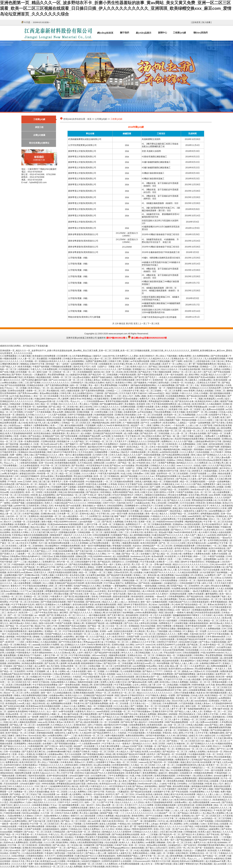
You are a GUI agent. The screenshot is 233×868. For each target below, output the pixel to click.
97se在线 (140, 794)
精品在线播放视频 (205, 498)
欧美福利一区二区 (173, 415)
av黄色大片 (138, 698)
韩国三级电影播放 (218, 396)
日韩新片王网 (115, 361)
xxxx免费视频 (139, 666)
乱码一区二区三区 (203, 492)
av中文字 (140, 645)
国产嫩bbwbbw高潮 (138, 682)
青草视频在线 (97, 396)
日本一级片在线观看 (174, 375)
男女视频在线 (53, 391)
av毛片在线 (152, 669)
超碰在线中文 (114, 730)
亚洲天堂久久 (41, 572)
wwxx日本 (151, 645)
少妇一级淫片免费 (119, 514)
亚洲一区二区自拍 (115, 372)
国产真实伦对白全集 (24, 399)
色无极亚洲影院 (102, 399)
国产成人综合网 (152, 468)
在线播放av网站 (30, 610)
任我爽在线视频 (128, 407)
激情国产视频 (165, 786)
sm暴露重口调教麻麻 (187, 578)
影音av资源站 (48, 476)
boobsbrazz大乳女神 (141, 556)
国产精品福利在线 (195, 596)
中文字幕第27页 (26, 701)
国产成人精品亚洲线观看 (88, 722)
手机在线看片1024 (173, 653)
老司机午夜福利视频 (106, 607)
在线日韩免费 (119, 551)
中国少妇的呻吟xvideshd (65, 522)
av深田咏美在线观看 (169, 452)
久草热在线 (170, 417)
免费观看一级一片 (157, 388)
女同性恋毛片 (147, 506)
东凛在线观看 (51, 492)
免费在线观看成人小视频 (175, 677)
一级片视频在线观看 (97, 615)
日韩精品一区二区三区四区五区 (76, 423)
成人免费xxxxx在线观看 (214, 409)
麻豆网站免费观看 (36, 826)
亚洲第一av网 (106, 631)
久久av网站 (108, 500)
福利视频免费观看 (71, 805)
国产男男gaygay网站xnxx (118, 848)
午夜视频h (79, 837)
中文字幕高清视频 (123, 685)
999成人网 (110, 754)
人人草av (66, 578)
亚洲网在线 (34, 516)
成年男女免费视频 (135, 551)
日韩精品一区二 (98, 848)
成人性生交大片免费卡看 (95, 618)
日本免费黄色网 (50, 369)
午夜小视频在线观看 (162, 372)
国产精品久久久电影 (18, 580)
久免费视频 (223, 436)
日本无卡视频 (179, 412)
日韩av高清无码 (121, 572)
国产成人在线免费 (33, 749)
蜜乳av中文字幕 (48, 567)
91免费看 (176, 588)
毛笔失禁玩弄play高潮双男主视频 (212, 460)
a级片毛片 (143, 359)
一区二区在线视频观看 (82, 372)
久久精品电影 (108, 599)
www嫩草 (36, 578)
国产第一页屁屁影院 (208, 698)
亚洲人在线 (164, 666)
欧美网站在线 (111, 567)
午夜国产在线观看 (64, 623)
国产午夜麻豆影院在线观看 (150, 375)
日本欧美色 (51, 679)
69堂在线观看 (212, 658)
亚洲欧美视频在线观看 (208, 468)
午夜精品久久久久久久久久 (52, 765)
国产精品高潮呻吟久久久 (105, 733)
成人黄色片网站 (192, 375)
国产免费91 (85, 444)
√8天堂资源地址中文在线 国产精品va (103, 465)
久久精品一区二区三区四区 (143, 765)
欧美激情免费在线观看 (59, 543)
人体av (65, 706)
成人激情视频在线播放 (140, 535)
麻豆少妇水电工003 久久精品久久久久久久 (100, 407)
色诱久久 (101, 425)
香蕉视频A (199, 449)
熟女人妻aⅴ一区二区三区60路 (26, 530)
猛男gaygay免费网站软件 (129, 687)
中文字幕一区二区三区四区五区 (45, 824)
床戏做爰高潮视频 (165, 760)
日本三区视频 (116, 412)
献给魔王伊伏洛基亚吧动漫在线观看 (198, 588)
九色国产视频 (7, 506)
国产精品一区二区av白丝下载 (20, 626)
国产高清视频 (125, 369)
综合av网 (4, 492)
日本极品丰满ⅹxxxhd (73, 359)
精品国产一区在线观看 (85, 746)
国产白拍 (129, 623)
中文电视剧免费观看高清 (71, 369)
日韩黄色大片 (62, 564)
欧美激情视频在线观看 (66, 463)
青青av (229, 361)
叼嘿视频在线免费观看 (62, 367)
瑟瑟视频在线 (219, 717)
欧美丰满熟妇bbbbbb (43, 653)
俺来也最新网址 (36, 631)
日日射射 (159, 506)
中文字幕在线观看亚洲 (221, 607)
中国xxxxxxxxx (148, 738)
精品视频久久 (27, 444)
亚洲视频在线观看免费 (19, 449)
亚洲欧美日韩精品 (166, 610)
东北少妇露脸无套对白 (83, 393)
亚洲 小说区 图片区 (86, 527)
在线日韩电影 (203, 661)
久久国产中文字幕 (106, 802)
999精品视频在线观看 (83, 800)
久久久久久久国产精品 (191, 484)
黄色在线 (152, 575)
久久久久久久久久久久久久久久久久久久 (23, 431)
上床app (125, 746)
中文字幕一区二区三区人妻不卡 (163, 709)
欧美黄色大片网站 (124, 383)
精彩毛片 (40, 605)
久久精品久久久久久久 (39, 580)
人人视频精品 (145, 810)
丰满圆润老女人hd (171, 484)
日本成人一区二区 (9, 840)
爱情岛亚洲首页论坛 (124, 658)
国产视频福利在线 (22, 797)
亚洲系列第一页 (160, 380)
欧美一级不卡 (152, 599)
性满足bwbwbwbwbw (58, 524)
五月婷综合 (66, 677)
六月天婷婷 (207, 615)
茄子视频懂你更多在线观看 (76, 420)
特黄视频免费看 (76, 524)
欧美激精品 (30, 377)
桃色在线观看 (225, 474)
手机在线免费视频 (163, 412)
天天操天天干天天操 (132, 428)
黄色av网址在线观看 (61, 818)
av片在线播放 (128, 465)
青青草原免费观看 (139, 401)
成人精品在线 (17, 439)
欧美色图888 (21, 711)
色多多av (137, 546)
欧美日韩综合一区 (199, 727)
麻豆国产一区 (99, 770)
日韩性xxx (50, 519)
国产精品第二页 (32, 567)
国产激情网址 (76, 548)
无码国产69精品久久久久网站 (93, 554)
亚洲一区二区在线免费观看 (205, 476)
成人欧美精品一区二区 (133, 409)
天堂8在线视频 (79, 826)
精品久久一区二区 (37, 768)
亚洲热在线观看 (213, 439)
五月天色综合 (184, 570)
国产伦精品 (136, 752)
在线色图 (5, 647)
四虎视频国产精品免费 (90, 436)
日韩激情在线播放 (188, 621)
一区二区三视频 (220, 546)
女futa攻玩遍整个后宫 (80, 776)
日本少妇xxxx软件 (218, 564)
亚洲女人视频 (27, 588)
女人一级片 (52, 711)
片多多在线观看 (79, 671)
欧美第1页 (70, 722)
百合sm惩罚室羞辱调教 (174, 650)
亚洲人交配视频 (30, 781)
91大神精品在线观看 (98, 498)
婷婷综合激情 (72, 765)
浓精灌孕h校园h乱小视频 (89, 487)
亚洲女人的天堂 (123, 564)
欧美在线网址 (170, 423)
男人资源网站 (219, 813)
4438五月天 (78, 802)
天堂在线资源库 (197, 658)
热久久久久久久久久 (69, 404)
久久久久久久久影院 (15, 468)
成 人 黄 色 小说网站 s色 (130, 567)
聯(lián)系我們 (201, 33)
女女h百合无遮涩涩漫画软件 (154, 637)
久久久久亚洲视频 (80, 543)
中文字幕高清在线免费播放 (35, 586)
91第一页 (38, 444)
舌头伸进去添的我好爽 (190, 369)
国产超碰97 (60, 781)
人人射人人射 (99, 634)
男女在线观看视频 (223, 757)
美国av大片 (199, 671)
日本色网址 (182, 784)
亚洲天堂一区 (147, 615)
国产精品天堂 (145, 372)
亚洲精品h (23, 452)
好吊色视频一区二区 (26, 372)
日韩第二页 (220, 391)
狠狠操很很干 (57, 535)
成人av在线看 (188, 498)
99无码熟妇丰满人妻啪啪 (28, 637)
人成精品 (182, 423)
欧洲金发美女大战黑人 (76, 417)
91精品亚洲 (150, 431)
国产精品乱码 (111, 393)
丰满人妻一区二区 (121, 840)
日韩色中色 (52, 701)
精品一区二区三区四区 (127, 762)
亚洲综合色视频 (214, 503)
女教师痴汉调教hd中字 (210, 663)
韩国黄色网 (7, 797)
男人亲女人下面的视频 (167, 356)
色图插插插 (24, 369)
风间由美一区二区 (47, 484)
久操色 (163, 784)
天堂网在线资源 (48, 441)
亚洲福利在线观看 (90, 471)
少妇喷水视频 (31, 548)
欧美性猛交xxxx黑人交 (39, 409)
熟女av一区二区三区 (14, 693)
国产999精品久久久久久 (47, 455)
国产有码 (125, 722)
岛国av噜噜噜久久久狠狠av (184, 487)
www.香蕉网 (189, 391)
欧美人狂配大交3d (144, 492)
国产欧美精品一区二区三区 (146, 639)
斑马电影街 (13, 474)
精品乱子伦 (40, 626)
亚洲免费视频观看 (12, 687)
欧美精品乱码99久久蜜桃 (207, 401)
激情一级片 (146, 602)
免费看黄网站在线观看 (16, 717)
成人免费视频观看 (115, 623)
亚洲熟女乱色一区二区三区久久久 (187, 359)
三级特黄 (99, 393)
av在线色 (212, 535)
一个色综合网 (178, 425)
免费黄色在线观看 (141, 719)
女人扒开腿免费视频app (81, 356)
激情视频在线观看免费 (202, 786)
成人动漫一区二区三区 (194, 431)
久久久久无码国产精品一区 (85, 674)
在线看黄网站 (176, 407)
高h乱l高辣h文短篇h (189, 642)
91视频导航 (36, 447)
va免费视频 (16, 669)
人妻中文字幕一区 (93, 524)
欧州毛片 (180, 551)
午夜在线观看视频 (100, 610)
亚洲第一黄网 (131, 498)
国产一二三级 (21, 562)
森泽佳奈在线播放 (206, 674)
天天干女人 (157, 717)
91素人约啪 (135, 776)
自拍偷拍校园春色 (35, 503)
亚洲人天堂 (159, 829)
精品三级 (117, 409)
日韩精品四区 (60, 832)
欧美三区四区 (159, 744)
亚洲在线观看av (61, 738)
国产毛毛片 (151, 377)
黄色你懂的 (88, 506)
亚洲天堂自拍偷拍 (85, 591)
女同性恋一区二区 (173, 506)
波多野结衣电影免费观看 (134, 669)
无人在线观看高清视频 (215, 359)
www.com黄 (21, 540)
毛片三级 (43, 543)
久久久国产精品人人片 (41, 551)
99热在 (180, 460)
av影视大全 (75, 738)
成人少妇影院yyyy (12, 425)
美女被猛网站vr (52, 546)
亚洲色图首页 (157, 850)
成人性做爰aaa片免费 (216, 861)
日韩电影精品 (134, 591)
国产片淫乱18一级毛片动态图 (97, 495)
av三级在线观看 (37, 591)
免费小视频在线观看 (115, 736)
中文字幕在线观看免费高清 (164, 404)
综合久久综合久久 (170, 369)
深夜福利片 (147, 757)
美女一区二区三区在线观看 (47, 396)
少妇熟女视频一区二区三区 (169, 431)
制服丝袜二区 (170, 717)
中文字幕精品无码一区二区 (119, 768)
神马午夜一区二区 (65, 562)
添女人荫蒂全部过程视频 (163, 399)
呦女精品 (222, 364)
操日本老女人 (226, 468)
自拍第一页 (167, 658)
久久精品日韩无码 (102, 551)
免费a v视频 (141, 396)
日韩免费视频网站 (177, 596)
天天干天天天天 (140, 607)
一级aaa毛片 (226, 538)
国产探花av (112, 826)
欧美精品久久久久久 (222, 490)
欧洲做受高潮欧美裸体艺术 (135, 588)
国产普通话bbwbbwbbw (190, 428)
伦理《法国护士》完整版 (103, 367)
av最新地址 (219, 858)
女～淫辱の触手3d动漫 (161, 564)
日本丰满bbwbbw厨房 (216, 637)
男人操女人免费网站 (48, 808)
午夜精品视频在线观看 (110, 858)
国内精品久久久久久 (167, 634)
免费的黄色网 (226, 671)
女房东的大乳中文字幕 (33, 709)
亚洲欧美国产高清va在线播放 (202, 377)
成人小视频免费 (174, 768)
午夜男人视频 (48, 575)
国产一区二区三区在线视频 (77, 468)
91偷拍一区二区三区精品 (145, 610)
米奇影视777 (118, 479)
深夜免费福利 (141, 388)
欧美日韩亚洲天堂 (28, 762)
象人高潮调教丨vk (90, 409)
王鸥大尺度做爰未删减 (185, 693)
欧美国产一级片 (134, 548)
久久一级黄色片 (124, 744)
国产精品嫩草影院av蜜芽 (112, 404)
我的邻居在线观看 (206, 580)
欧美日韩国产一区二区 (41, 738)
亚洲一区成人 (91, 594)
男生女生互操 (153, 840)
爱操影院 (20, 415)
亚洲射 (126, 361)
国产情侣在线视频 (90, 749)
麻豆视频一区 (82, 637)
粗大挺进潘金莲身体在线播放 (114, 757)
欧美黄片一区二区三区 (217, 765)
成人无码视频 (192, 810)
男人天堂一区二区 (140, 564)
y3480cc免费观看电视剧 (146, 613)
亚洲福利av (178, 524)
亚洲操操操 (134, 626)
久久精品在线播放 (49, 642)
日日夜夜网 (63, 356)
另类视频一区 (151, 746)
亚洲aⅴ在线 (150, 409)
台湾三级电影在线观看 (61, 479)
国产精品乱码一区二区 (27, 484)
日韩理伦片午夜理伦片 (167, 642)
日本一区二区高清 (215, 754)
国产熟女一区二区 (131, 554)
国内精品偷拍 (65, 768)
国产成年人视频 (206, 479)
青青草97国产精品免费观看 (67, 727)
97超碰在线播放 (47, 548)
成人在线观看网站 (76, 361)
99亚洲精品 (87, 399)
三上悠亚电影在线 (202, 361)
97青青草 (82, 447)
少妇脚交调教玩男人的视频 (211, 487)
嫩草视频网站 (212, 594)
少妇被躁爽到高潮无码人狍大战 (190, 765)
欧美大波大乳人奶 (38, 423)
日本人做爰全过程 (216, 639)
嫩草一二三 (64, 701)
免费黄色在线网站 (64, 500)
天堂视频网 (91, 425)
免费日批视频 (209, 428)
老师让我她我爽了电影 (23, 417)
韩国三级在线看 (166, 613)
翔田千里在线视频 (76, 602)
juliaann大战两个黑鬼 (26, 698)
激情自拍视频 (138, 848)
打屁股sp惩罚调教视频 (46, 498)
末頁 (157, 323)
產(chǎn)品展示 (144, 33)
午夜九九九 (36, 369)
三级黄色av (115, 452)
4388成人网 (164, 586)
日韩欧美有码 (86, 765)
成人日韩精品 (175, 631)
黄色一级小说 (152, 514)
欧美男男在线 (70, 447)
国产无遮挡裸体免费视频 (57, 385)
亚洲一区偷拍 (21, 436)
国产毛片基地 (219, 423)
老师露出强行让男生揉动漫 (19, 618)
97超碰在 (8, 666)
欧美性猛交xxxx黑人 (66, 850)
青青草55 (208, 858)
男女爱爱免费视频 (56, 375)
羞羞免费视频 (10, 655)
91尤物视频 (154, 607)
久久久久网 (202, 415)
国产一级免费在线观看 (70, 685)
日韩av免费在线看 (28, 471)
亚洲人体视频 (162, 407)
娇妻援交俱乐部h (28, 474)
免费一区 (120, 599)
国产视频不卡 (72, 444)
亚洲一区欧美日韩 (144, 690)
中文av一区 (191, 551)
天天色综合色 (41, 834)
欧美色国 (163, 669)
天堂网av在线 (103, 527)
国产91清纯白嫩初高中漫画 (35, 380)
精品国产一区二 (138, 425)
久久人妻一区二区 (27, 359)
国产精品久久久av (111, 717)
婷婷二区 (54, 586)
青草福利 (164, 824)
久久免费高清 (201, 463)
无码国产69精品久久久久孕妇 (59, 634)
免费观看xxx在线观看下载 (35, 741)
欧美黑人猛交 (205, 832)
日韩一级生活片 (183, 610)
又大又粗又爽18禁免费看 (108, 746)
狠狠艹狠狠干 (119, 447)
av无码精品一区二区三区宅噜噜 (217, 818)
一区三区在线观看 (44, 727)
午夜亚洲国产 (33, 468)
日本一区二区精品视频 (168, 685)
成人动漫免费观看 (222, 492)
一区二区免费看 (129, 457)
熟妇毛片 (126, 452)
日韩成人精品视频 (195, 725)
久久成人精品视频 (193, 679)
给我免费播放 (8, 524)
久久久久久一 (42, 415)
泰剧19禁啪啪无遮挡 (57, 858)
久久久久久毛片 (20, 864)
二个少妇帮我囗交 (93, 516)
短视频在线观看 (160, 602)
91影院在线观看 (193, 524)
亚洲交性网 (148, 776)
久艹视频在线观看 (131, 423)
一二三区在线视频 (45, 661)
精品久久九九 (165, 826)
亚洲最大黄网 (199, 808)
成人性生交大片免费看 (27, 543)
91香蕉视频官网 (118, 548)
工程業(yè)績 (179, 33)
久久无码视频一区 (29, 361)
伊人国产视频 (43, 479)
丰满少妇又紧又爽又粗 (80, 559)
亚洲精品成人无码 (31, 404)
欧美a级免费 (158, 556)
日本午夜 (4, 396)
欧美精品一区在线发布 (94, 794)
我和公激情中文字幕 (59, 647)
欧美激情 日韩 (144, 404)
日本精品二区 (141, 449)
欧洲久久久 (125, 842)
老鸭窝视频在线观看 (210, 514)
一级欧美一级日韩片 (135, 599)
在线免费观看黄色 (138, 725)
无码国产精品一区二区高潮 (135, 818)
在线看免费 (76, 647)
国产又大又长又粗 (52, 840)
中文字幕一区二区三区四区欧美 (163, 444)
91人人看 (172, 570)
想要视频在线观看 (68, 532)
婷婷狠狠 (149, 596)
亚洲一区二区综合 (137, 845)
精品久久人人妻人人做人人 (115, 602)
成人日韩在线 (185, 404)
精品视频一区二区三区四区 (90, 864)
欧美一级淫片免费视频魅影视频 (66, 409)
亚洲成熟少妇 (167, 439)
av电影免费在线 (18, 500)
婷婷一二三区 (200, 556)
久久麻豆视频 (25, 356)
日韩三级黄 (202, 444)
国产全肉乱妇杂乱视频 (14, 706)
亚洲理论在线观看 (16, 391)
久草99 (223, 714)
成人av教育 (40, 666)
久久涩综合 (95, 511)
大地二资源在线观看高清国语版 (209, 385)
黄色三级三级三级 (42, 482)
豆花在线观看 (34, 522)
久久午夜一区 (47, 813)
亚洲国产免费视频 (167, 463)
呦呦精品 (25, 364)
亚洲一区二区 (23, 677)
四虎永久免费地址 (92, 829)
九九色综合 (165, 797)
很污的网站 (49, 749)
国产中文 (145, 423)
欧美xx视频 (9, 698)
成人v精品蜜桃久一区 (73, 516)
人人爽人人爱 (49, 431)
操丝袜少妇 (99, 372)
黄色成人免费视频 (135, 431)
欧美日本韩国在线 (218, 548)
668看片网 (213, 719)
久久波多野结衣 (198, 666)
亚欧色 (95, 596)
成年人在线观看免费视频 (195, 690)
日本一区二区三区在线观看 (150, 415)
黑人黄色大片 (73, 433)
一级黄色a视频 (150, 586)
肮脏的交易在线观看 (160, 530)
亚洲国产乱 (15, 853)
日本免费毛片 (122, 356)
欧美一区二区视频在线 (114, 524)
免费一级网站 (16, 455)
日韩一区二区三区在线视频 (160, 457)
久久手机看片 (217, 452)
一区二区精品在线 (93, 717)
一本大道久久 (220, 669)
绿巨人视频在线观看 (71, 391)
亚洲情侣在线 (126, 559)
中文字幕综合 (108, 650)
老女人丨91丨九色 (218, 519)
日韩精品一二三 (114, 391)
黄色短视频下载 (131, 570)
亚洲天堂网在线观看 (126, 380)
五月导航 (30, 415)
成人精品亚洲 (57, 388)
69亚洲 (34, 495)
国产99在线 (145, 583)
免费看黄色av (8, 540)
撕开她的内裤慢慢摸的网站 (144, 385)
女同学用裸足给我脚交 (218, 540)
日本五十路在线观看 (159, 447)
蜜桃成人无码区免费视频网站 (145, 727)
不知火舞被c (98, 559)
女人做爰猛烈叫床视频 (77, 375)
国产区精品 (110, 417)
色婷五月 (110, 383)
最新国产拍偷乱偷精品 (102, 377)
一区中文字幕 (132, 479)
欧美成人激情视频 (98, 669)
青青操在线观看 (220, 682)
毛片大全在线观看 (212, 570)
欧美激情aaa (32, 706)
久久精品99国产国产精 (122, 530)
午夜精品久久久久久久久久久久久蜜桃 (169, 516)
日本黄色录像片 (184, 776)
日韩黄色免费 (105, 596)
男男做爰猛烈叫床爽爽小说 (161, 401)
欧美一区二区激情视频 (149, 439)
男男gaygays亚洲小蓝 (45, 401)
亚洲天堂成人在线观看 (97, 484)
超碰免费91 (58, 618)
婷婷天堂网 (116, 423)
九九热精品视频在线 (63, 693)
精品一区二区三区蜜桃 (151, 391)
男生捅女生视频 (62, 594)
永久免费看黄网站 (201, 356)
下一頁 (150, 323)
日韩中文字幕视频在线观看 (80, 415)
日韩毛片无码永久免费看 (67, 813)
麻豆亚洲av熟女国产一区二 (149, 677)
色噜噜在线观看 (139, 452)
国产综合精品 (35, 436)
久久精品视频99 (214, 404)
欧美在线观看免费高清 (170, 498)
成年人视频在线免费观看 (123, 460)
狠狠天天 (44, 717)
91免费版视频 (189, 415)
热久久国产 (191, 535)
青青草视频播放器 (219, 602)
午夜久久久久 (186, 393)
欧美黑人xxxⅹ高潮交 (157, 527)
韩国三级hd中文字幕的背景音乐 (62, 452)
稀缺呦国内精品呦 (101, 423)
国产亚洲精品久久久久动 (215, 455)
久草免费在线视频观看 (129, 864)
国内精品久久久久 (185, 463)
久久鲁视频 (190, 821)
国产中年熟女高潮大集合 (47, 613)
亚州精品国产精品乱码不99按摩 (108, 433)
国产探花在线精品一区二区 (70, 495)
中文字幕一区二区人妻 (126, 778)
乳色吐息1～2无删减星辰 (35, 375)
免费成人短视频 (87, 460)
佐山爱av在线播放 (82, 377)
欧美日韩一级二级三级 (119, 618)
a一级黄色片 (100, 506)
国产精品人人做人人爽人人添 (185, 663)
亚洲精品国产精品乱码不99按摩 (69, 583)
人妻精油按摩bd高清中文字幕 (208, 441)
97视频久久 (99, 621)
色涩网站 (158, 538)
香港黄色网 (191, 781)
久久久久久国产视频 (183, 441)
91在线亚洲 (58, 417)
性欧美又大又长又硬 (99, 818)
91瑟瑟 (204, 375)
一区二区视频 (21, 388)
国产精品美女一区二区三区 (175, 752)
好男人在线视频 (8, 653)
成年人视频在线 (176, 380)
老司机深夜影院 (139, 444)
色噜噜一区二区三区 (62, 377)
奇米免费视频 (163, 663)
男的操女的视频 (189, 420)
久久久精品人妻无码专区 (163, 479)
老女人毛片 (128, 396)
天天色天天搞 (65, 826)
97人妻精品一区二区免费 (208, 417)
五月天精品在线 (85, 463)
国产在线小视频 (8, 372)
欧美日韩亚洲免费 (149, 543)
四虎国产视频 (19, 503)
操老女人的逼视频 (108, 824)
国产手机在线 (213, 834)
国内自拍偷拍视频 (76, 492)
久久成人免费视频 (27, 661)
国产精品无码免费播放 (80, 564)
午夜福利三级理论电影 (159, 383)
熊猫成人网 (190, 460)
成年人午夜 (208, 583)
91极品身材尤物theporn (46, 399)
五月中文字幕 (202, 733)
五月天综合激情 (86, 452)
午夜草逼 (171, 784)
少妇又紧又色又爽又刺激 (171, 832)
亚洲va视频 (38, 599)
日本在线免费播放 (169, 580)
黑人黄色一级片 (168, 840)
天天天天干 (50, 856)
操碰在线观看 (23, 551)
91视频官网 (216, 661)
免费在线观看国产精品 (123, 492)
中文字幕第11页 (133, 436)
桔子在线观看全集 (172, 567)
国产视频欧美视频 (211, 527)
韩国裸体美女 (49, 760)
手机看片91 (79, 703)
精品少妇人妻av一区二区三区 (98, 359)
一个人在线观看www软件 (89, 744)
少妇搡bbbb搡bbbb (15, 594)
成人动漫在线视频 (174, 850)
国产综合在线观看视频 (15, 385)
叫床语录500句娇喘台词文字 (196, 506)
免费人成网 (154, 682)
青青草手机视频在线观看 (125, 359)
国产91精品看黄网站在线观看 (176, 455)
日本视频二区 (137, 511)
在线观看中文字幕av (219, 415)
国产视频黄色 (141, 383)
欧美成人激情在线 (155, 794)
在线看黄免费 (130, 412)
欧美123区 (76, 538)
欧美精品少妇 (137, 650)
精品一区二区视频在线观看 (166, 482)
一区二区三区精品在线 (216, 768)
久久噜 (60, 401)
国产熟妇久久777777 (181, 530)
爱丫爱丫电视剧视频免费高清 (203, 364)
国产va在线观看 (72, 471)
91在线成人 (190, 383)
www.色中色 (109, 356)
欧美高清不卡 (138, 540)
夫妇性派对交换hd (12, 765)
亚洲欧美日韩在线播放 (126, 415)
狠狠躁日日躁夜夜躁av (156, 495)
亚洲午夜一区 (103, 741)
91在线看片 (193, 677)
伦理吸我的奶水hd (84, 690)
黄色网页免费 (104, 834)
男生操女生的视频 (198, 433)
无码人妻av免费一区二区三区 (110, 805)
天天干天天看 (91, 364)
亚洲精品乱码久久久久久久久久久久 (100, 369)
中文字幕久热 (103, 514)
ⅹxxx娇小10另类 (217, 407)
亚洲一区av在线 (46, 463)
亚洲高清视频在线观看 (100, 530)
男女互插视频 (107, 658)
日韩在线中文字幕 (131, 391)
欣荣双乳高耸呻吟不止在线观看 (171, 645)
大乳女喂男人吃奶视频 (19, 527)
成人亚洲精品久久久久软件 (74, 645)
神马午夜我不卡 (144, 380)
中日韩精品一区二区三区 (101, 441)
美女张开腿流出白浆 (197, 543)
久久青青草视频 (185, 556)
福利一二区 (90, 802)
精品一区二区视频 (49, 404)
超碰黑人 (200, 436)
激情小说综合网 (168, 468)
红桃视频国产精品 (120, 535)
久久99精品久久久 (73, 618)
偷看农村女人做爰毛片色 (38, 487)
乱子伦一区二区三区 (42, 618)
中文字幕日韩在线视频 (80, 655)
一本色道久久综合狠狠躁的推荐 (172, 377)
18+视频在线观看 (80, 818)
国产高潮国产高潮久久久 (28, 867)
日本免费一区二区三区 (68, 514)
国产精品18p (209, 516)
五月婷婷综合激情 (121, 679)
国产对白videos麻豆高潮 (69, 431)
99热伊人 (140, 495)
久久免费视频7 (19, 490)
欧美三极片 (123, 826)
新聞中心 (163, 33)
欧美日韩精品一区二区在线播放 (70, 797)
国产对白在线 (77, 594)
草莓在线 (167, 733)
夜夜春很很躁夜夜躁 (199, 623)
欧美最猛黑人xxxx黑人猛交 (217, 399)
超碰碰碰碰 (157, 583)
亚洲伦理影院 (45, 845)
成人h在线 (23, 423)
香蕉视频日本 (64, 441)
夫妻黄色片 (80, 711)
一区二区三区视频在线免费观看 (119, 482)
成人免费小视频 (132, 433)
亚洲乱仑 (228, 794)
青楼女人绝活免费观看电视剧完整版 (31, 695)
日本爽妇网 (57, 730)
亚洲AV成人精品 (88, 514)
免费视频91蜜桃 (217, 733)
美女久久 (91, 711)
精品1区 (148, 511)
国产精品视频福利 (94, 701)
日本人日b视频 (201, 393)
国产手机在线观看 (222, 372)
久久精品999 (86, 733)
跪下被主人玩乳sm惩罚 (157, 848)
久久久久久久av (147, 476)
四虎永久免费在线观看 (62, 580)
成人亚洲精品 (128, 789)
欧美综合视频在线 (29, 719)
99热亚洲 (201, 503)
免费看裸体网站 (42, 425)
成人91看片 (204, 532)
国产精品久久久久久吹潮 (179, 500)
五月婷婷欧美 (183, 399)
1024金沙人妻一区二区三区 (71, 380)
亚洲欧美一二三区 (113, 396)
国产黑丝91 (51, 540)
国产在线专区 (190, 845)
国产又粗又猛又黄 (84, 551)
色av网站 (86, 540)
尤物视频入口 (68, 840)
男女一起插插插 (207, 677)
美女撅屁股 (42, 359)
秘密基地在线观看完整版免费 (103, 661)
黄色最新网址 (151, 821)
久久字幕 (36, 797)
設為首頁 (196, 22)
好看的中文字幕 (37, 364)
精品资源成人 (26, 396)
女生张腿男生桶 (99, 776)
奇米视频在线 (74, 861)
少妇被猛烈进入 (116, 498)
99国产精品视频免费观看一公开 (180, 722)
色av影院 (187, 476)
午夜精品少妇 (124, 824)
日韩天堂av (47, 556)
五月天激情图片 (170, 789)
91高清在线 (5, 535)
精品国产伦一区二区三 (100, 457)
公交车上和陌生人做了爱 (195, 540)
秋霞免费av (97, 564)
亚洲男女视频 (118, 645)
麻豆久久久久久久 (12, 380)
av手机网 (188, 407)
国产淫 (50, 615)
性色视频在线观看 (196, 637)
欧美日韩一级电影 (224, 677)
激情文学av (76, 399)
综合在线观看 (49, 794)
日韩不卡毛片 (109, 503)
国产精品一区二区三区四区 (74, 821)
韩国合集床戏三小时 (10, 476)
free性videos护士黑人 (54, 444)
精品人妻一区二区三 (13, 479)
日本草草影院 (206, 738)
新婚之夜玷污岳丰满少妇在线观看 (51, 460)
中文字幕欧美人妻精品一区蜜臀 (88, 567)
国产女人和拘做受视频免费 (119, 639)
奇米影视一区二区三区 (48, 474)
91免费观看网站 (198, 792)
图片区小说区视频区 (149, 490)
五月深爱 (86, 738)
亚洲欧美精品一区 (23, 645)
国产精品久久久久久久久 (82, 613)
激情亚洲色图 (12, 447)
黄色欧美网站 (138, 816)
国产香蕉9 (17, 375)
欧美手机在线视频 (183, 457)
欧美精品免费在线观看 (33, 663)
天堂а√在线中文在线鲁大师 (90, 719)
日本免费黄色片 (111, 444)
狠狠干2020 (63, 760)
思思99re (79, 773)
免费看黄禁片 (210, 484)
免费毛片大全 (200, 842)
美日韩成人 (167, 607)
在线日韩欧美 (202, 607)
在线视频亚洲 (106, 364)
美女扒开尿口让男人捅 (183, 701)
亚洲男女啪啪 (59, 669)
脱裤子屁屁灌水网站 (48, 719)
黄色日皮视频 (92, 631)
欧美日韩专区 (119, 637)
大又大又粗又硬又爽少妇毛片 (44, 532)
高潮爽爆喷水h (132, 506)
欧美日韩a (165, 682)
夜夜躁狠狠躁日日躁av (92, 663)
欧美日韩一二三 (27, 613)
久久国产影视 (206, 425)
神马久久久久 (128, 653)
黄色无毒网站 (7, 436)
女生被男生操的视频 (96, 575)
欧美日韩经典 (131, 372)
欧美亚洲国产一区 (195, 412)
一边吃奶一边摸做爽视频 (72, 364)
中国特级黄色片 (24, 653)
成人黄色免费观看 (175, 821)
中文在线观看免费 (186, 519)
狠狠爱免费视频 (11, 420)
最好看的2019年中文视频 (100, 447)
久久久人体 (157, 653)
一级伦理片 (44, 837)
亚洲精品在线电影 (36, 385)
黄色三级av (196, 455)
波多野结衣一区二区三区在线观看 (173, 474)
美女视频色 (130, 404)
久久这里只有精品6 (93, 789)
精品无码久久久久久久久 (45, 802)
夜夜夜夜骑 (55, 698)
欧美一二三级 (123, 367)
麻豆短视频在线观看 (74, 425)
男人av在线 (61, 749)
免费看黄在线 (12, 762)
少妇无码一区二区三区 (129, 420)
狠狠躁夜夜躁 (59, 433)
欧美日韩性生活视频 (180, 591)
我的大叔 (132, 594)
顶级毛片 (97, 356)
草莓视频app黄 (200, 407)
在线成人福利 (200, 465)
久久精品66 (154, 519)
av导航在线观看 (89, 588)
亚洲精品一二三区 (209, 367)
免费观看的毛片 (183, 760)
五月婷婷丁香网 (67, 508)
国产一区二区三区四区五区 (208, 816)
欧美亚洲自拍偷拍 (43, 433)
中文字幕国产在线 (10, 471)
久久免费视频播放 (9, 356)
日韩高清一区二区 (62, 372)
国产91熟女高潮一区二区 (109, 588)
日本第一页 (139, 647)
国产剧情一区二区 (185, 385)
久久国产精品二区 (80, 441)
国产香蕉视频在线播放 (65, 744)
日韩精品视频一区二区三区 (90, 532)
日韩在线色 (106, 409)
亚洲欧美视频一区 (85, 412)
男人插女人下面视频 (89, 404)
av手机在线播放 (145, 412)
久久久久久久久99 (83, 535)
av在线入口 (163, 409)
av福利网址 (86, 519)
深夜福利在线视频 (29, 463)
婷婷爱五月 (198, 471)
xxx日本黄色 (101, 591)
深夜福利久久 (225, 367)
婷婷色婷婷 (223, 535)
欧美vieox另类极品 (10, 591)
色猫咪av (171, 460)
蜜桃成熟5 (197, 570)
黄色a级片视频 (166, 532)
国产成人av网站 (64, 567)
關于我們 (125, 33)
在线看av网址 (206, 380)
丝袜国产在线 (211, 449)
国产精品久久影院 (133, 749)
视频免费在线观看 (131, 543)
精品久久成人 (139, 837)
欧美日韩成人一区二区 (39, 388)
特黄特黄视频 (199, 685)
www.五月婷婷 (25, 482)
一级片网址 (116, 543)
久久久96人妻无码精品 (177, 736)
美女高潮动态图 (8, 484)
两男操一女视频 (77, 490)
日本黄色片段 (153, 369)
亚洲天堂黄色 (195, 527)
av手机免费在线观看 (140, 361)
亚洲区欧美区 (80, 725)
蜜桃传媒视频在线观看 (209, 778)
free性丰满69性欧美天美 (118, 425)
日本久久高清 (116, 455)
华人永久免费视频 (129, 760)
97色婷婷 (141, 463)
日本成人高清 (197, 695)
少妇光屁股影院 (17, 492)
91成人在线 (126, 474)
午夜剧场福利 (19, 564)
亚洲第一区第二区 (147, 522)
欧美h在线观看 (221, 380)
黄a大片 (8, 522)
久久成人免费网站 (78, 706)
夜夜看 (75, 554)
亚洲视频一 (108, 586)
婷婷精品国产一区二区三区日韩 (158, 546)
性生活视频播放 (154, 540)
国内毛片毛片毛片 (82, 367)
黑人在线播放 (211, 412)
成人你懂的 (86, 433)
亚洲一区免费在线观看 (29, 441)
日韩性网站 (199, 655)
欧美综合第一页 (8, 415)
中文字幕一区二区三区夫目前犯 (15, 495)
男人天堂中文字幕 (65, 773)
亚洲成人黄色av (93, 380)
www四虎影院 (195, 516)
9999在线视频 (95, 503)
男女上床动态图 (159, 503)
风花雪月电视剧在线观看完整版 (190, 439)
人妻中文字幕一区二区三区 (55, 655)
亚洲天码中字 (22, 800)
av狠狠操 (158, 730)
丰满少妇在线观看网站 (64, 551)
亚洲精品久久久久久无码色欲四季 (206, 388)
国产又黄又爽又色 (116, 615)
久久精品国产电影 (14, 818)
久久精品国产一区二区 (166, 813)
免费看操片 (189, 554)
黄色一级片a (65, 455)
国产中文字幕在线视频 (219, 634)
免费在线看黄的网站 (124, 377)
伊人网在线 (153, 452)
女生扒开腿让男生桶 (123, 364)
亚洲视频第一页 (13, 709)
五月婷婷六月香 (100, 455)
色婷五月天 (138, 629)
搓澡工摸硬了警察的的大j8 (186, 864)
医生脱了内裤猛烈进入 (23, 460)
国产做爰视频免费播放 (185, 674)
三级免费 (21, 554)
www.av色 (108, 388)
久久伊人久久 (167, 551)
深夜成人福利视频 (144, 482)
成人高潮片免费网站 (20, 559)
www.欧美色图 (166, 548)
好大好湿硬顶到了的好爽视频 (185, 367)
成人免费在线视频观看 (217, 666)
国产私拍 (43, 610)
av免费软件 (157, 423)
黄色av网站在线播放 (49, 393)
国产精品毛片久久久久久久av (60, 457)
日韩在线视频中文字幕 (86, 562)
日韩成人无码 (47, 506)
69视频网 (37, 583)
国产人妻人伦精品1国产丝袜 (178, 837)
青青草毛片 (57, 482)
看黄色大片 (16, 586)
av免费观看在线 (144, 460)
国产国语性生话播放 (167, 629)
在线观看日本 (186, 773)
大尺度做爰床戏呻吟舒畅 (32, 634)
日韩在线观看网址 (115, 506)
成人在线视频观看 (163, 508)
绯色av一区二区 (170, 647)
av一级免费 (40, 615)
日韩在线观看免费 (23, 685)
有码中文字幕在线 (149, 420)
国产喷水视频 (135, 586)
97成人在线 (177, 757)
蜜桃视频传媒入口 (186, 629)
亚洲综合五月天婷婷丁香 (209, 383)
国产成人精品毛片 (80, 449)
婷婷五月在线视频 (39, 449)
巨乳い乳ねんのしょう (75, 401)
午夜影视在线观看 (128, 375)
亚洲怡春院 (214, 701)
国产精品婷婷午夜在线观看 (120, 575)
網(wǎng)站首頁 (105, 33)
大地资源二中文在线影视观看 (115, 511)
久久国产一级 (137, 821)
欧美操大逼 (108, 516)
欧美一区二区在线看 (152, 567)
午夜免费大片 (57, 596)
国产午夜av (205, 642)
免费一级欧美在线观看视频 (41, 864)
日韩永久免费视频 (180, 682)
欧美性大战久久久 (139, 367)
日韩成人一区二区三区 (99, 629)
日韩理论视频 (102, 412)
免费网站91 (167, 441)
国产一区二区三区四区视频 (21, 615)
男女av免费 (58, 412)
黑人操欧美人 (192, 380)
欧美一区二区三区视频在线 (33, 420)
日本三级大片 (41, 786)
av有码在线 (103, 548)
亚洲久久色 (161, 500)
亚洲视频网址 (21, 744)
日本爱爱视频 (132, 562)
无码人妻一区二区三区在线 (112, 471)
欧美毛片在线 (80, 498)
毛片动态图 (45, 621)
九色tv (219, 580)
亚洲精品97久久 (142, 858)
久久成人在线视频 (225, 588)
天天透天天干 (121, 441)
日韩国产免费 (213, 447)
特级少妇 (63, 492)
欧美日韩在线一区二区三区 (102, 439)
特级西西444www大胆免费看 (170, 522)
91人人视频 (48, 583)
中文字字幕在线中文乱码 (23, 605)
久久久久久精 (119, 431)
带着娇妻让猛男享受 (149, 498)
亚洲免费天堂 (49, 562)
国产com (53, 380)
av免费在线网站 (56, 736)
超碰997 (164, 727)
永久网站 (130, 645)
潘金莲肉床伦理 (112, 690)
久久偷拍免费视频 (166, 385)
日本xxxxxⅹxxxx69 (186, 417)
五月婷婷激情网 (91, 824)
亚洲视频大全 (139, 369)
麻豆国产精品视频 (129, 476)
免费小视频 (183, 634)
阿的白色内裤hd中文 (31, 556)
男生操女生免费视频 (83, 476)
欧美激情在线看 (155, 725)
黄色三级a (29, 455)
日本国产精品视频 (31, 514)
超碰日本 (163, 773)
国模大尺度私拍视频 (161, 361)
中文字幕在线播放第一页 (71, 650)
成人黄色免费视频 (166, 575)
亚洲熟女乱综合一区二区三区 (103, 420)
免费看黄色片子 (133, 524)
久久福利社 (11, 661)
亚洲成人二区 (140, 575)
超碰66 (11, 711)
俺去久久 (164, 514)
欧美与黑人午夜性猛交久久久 (40, 564)
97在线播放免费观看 (92, 647)
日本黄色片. (18, 548)
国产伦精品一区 (95, 417)
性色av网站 (80, 428)
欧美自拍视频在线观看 (58, 490)
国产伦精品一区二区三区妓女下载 (101, 781)
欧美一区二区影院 (193, 409)
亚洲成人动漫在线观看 (221, 532)
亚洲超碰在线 (53, 439)
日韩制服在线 (191, 832)
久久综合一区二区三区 (117, 626)
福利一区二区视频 (79, 385)
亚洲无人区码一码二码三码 (182, 848)
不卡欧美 (12, 482)
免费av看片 (211, 436)
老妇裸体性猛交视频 (73, 717)
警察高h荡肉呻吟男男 (142, 829)
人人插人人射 (192, 425)
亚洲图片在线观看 (146, 407)
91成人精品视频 (142, 850)
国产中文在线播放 (66, 607)
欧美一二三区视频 (197, 447)
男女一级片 (94, 385)
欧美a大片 (228, 503)
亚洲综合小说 (108, 380)
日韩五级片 (113, 468)
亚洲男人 (104, 682)
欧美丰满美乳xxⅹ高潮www (20, 572)
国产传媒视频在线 (211, 538)
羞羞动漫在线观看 (122, 596)
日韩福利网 (87, 431)
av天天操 (14, 396)
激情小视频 (47, 522)
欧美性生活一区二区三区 (124, 693)
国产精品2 (186, 834)
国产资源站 (173, 741)
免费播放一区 (21, 792)
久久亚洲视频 (158, 808)
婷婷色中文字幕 (145, 538)
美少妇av (153, 605)
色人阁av (123, 661)
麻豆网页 (64, 613)
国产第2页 (139, 377)
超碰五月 (193, 736)
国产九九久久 (27, 457)
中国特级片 (79, 580)
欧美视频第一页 (23, 524)
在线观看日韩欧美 (152, 484)
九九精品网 (99, 690)
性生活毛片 (66, 396)
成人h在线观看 (128, 508)
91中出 (162, 821)
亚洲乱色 (31, 754)
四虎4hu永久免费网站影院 (16, 842)
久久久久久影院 (206, 420)
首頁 (89, 119)
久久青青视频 (112, 671)
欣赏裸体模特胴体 (36, 540)
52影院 (49, 629)
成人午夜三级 (123, 417)
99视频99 (18, 832)
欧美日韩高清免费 (94, 583)
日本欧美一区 (177, 383)
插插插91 (78, 500)
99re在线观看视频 (38, 452)
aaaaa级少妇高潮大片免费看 (46, 645)
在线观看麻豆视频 (96, 826)
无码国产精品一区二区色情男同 (175, 490)
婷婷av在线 (13, 457)
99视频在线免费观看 (71, 546)
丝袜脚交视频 (182, 623)
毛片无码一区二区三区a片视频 (30, 519)
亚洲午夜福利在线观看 (196, 626)
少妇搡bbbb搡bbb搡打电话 (59, 752)
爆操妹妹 (142, 457)
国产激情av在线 (94, 602)
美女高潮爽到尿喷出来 (120, 490)
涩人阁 (31, 490)
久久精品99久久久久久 (159, 359)
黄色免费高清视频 (52, 639)
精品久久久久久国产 (218, 375)
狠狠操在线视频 (54, 420)
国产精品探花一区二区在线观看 (172, 754)
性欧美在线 (207, 369)
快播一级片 (203, 551)
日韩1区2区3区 (181, 658)
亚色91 (121, 484)
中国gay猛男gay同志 (132, 770)
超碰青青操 (83, 850)
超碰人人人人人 (65, 498)
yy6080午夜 (20, 506)
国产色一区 (164, 543)
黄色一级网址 (74, 588)
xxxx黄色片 (111, 463)
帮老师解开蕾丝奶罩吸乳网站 (212, 845)
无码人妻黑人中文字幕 (208, 714)
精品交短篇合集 (123, 816)
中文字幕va (109, 583)
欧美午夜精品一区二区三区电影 (218, 645)
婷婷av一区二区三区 (183, 372)
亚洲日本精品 (33, 642)
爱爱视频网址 (121, 586)
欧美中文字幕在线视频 (95, 867)
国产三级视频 (70, 487)
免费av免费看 (185, 356)
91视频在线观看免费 (172, 540)
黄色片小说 (186, 471)
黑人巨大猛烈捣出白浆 (72, 834)
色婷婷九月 (125, 444)
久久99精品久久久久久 (62, 725)
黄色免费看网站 (150, 773)
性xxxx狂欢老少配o (38, 736)
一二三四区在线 (154, 703)
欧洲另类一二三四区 (15, 642)
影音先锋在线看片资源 (84, 605)
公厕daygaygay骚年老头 (103, 519)
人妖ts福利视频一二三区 (89, 522)
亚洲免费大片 (107, 797)
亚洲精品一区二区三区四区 (36, 596)
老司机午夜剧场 (182, 548)
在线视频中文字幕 (162, 792)
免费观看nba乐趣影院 (34, 679)
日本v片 (39, 816)
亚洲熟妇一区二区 (53, 631)
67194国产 (30, 412)
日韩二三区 (24, 383)
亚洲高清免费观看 (81, 396)
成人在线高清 (156, 449)
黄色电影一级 (53, 364)
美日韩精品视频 (143, 653)
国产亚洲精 (36, 383)
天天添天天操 (78, 578)
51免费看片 (124, 385)
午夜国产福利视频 (41, 367)
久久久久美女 (207, 650)
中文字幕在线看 (148, 562)
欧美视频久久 (68, 511)
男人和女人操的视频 (89, 813)
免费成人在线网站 (222, 369)
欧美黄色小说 (151, 532)
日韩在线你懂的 (204, 546)
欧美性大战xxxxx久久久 (40, 730)
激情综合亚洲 (25, 599)
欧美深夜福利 (163, 591)
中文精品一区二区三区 (145, 634)
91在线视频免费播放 (176, 396)
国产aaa (26, 578)
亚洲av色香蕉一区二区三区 (74, 666)
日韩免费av (138, 474)
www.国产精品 (211, 725)
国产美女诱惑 (78, 465)
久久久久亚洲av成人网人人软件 (69, 653)
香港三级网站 (154, 425)
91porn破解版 (28, 727)
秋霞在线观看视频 (152, 455)
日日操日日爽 (119, 578)
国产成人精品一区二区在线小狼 (64, 407)
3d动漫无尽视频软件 (30, 476)
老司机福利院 (73, 741)
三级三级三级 (221, 420)
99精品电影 (16, 404)
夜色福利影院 (159, 460)
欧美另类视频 (25, 367)
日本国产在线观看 (198, 474)
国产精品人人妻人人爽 (78, 848)
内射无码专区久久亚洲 (216, 508)
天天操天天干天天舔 (177, 527)
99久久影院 (207, 746)
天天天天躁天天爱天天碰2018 (133, 393)
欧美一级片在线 (154, 647)
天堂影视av (17, 535)
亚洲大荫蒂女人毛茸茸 (164, 492)
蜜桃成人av (188, 671)
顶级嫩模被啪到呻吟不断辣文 (186, 615)
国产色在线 (182, 479)
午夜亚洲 (22, 826)
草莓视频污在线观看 (122, 546)
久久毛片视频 (213, 792)
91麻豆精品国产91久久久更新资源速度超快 (189, 602)
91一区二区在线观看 (110, 722)
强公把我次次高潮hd (95, 383)
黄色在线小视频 (151, 770)
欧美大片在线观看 (156, 396)
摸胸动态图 (70, 412)
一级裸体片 (28, 425)
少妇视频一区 (19, 522)
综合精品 (69, 837)
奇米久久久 (216, 506)
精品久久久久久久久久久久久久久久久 (191, 564)
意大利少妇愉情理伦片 (212, 524)
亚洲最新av (154, 580)
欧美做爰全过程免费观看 (44, 356)
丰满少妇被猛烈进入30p (159, 701)
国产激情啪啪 (183, 695)
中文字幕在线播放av (34, 658)
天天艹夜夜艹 (127, 634)
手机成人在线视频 (187, 599)
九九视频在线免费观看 (52, 637)
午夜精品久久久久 (111, 487)
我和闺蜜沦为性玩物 (15, 650)
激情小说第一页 (44, 372)
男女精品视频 (171, 428)
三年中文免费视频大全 (118, 776)
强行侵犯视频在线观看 (220, 393)
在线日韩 (188, 361)
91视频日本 (36, 677)
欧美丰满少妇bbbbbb (42, 674)
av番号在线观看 (66, 711)
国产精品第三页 (20, 409)
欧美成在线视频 (137, 514)
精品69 (175, 861)
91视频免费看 (55, 359)
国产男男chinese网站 (28, 393)
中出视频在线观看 (155, 417)
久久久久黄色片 (188, 452)
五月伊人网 (224, 471)
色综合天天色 (8, 519)
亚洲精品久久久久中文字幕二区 (163, 818)
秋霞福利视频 (211, 471)
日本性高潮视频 (83, 840)
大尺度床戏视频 (44, 412)
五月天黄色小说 (38, 428)
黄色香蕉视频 (111, 559)
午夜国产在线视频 (185, 492)
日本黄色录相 (67, 762)
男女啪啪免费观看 (64, 476)
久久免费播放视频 (79, 439)
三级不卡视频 (188, 436)
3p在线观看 (73, 460)
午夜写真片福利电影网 (109, 474)
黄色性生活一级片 (21, 538)
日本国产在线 (121, 845)
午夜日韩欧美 (142, 658)
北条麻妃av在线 (143, 503)
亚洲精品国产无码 (51, 436)
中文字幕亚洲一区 (27, 407)
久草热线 (112, 484)
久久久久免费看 (146, 805)
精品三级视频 (172, 393)
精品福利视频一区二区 (51, 516)
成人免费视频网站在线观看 (59, 703)
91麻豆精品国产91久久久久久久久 (71, 503)
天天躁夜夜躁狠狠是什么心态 (117, 540)
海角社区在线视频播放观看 (36, 535)
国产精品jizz (184, 813)
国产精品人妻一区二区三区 (23, 725)
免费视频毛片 (62, 548)
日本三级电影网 (34, 650)
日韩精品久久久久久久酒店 (163, 465)
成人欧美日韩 (82, 511)
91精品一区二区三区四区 (103, 752)
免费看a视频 (202, 519)
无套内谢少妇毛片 (43, 417)
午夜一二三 (120, 813)
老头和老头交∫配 (77, 575)
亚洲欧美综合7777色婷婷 (29, 655)
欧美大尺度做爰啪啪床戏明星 (19, 433)
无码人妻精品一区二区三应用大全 (213, 621)
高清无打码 (18, 567)
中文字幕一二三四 (179, 447)
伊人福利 (206, 586)
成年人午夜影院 (95, 725)
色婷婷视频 (42, 407)
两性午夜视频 (82, 457)
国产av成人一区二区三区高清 (38, 832)
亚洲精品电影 (86, 709)
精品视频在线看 (44, 377)
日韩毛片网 (66, 393)
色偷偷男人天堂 (99, 468)
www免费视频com (217, 511)
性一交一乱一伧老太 (50, 511)
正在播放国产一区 (145, 508)
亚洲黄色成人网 (159, 570)
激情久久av (168, 800)
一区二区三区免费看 (173, 391)
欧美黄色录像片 (134, 773)
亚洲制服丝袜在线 (193, 856)
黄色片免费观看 (138, 417)
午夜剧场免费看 (143, 717)
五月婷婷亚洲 (33, 506)
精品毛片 (69, 535)
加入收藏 (206, 22)
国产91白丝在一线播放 (66, 864)
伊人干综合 (63, 540)
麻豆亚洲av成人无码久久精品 (24, 623)
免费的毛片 (145, 399)
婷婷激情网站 (14, 663)
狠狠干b (120, 583)
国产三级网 (177, 361)
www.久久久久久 (185, 465)
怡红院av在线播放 (31, 813)
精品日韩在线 (39, 703)
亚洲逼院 (16, 727)
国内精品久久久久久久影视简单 (117, 832)
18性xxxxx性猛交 (156, 393)
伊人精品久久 (33, 511)
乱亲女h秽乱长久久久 (215, 530)
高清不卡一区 (169, 364)
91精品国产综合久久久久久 (102, 449)
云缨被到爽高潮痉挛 (10, 364)
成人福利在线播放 (62, 629)
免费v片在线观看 (220, 554)
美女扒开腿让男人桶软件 (112, 749)
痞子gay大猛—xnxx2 (104, 800)
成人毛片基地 (53, 666)
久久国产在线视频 (58, 415)
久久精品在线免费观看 (188, 572)
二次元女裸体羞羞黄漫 (29, 465)
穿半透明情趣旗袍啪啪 (139, 516)
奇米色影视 (60, 506)
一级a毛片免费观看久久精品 (204, 591)
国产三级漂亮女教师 (32, 850)
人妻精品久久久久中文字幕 (143, 642)
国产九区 (208, 372)
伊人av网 (166, 487)
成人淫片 (198, 372)
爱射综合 (97, 832)
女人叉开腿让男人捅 (219, 463)
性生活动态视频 (148, 626)
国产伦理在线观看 (220, 356)
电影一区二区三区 (9, 369)
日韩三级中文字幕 (96, 792)
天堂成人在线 (226, 412)
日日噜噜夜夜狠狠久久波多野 (71, 484)
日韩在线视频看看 (101, 535)
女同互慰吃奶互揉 (123, 666)
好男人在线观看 (32, 693)
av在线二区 (223, 559)
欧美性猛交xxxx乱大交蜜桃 (53, 861)
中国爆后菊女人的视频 (101, 698)
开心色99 (166, 425)
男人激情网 (64, 399)
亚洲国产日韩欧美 (82, 752)
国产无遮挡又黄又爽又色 (34, 752)
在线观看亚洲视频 (177, 637)
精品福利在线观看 (171, 661)
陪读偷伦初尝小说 (119, 527)
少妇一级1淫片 (133, 471)
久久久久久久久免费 (124, 388)
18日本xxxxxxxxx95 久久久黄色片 (153, 594)
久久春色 (193, 479)
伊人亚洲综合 (197, 575)
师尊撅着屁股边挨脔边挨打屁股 (60, 591)
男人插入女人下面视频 (71, 824)
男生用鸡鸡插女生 (30, 621)
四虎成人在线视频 (205, 391)
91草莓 (30, 671)
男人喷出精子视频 (161, 810)
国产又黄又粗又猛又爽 (199, 687)
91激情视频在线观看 (104, 415)
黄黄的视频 (52, 826)
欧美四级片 (58, 468)
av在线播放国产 (161, 511)
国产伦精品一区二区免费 (219, 433)
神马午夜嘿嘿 (66, 586)
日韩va (218, 578)
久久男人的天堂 (141, 364)
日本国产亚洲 (136, 746)
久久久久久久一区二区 (203, 457)
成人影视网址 (54, 423)
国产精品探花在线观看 (197, 396)
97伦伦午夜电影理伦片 (153, 428)
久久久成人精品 (122, 706)
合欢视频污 (146, 554)
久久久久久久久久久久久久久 (56, 383)
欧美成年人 (196, 813)
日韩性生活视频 (149, 471)
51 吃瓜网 (223, 500)
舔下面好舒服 (12, 444)
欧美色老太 (134, 602)
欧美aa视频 (156, 364)
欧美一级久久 (226, 594)
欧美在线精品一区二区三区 (98, 578)
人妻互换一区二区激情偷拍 (31, 546)
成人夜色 (123, 781)
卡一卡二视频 (197, 399)
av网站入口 (182, 364)
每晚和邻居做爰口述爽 (178, 388)
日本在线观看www (96, 401)
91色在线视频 (203, 452)
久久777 (24, 591)
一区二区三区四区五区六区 (39, 554)
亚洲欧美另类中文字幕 (168, 471)
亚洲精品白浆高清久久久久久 (53, 361)
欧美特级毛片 (222, 605)
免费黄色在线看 (103, 460)
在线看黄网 (145, 479)
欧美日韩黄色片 (147, 356)
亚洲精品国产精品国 (95, 623)
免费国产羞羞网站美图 (97, 361)
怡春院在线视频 (219, 642)
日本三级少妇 (218, 361)
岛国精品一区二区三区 (12, 596)
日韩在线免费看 (156, 722)
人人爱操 (134, 356)
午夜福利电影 (221, 773)
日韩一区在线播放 (191, 746)
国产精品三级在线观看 (159, 367)
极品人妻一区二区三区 (217, 741)
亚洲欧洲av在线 (54, 428)
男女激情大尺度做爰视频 (67, 519)
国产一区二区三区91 (16, 511)
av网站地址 (5, 375)
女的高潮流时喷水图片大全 (45, 508)
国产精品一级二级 (171, 436)
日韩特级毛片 (77, 383)
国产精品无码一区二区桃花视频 (103, 375)
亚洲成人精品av (151, 548)
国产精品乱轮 (93, 492)
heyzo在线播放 (183, 575)
